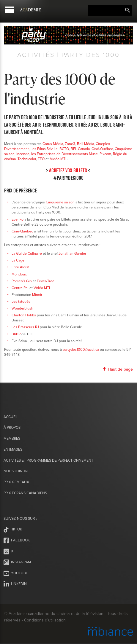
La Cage (18, 260)
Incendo (23, 154)
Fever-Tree (46, 281)
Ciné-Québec (102, 149)
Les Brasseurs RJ (25, 327)
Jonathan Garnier (72, 253)
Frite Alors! (20, 267)
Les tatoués (21, 301)
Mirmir (37, 295)
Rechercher (127, 10)
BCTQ (64, 149)
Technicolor (27, 159)
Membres (12, 438)
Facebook (17, 541)
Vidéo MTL (59, 159)
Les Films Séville (44, 149)
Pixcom (105, 154)
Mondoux (19, 274)
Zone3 (70, 144)
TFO (41, 159)
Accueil (11, 417)
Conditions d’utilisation (45, 620)
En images (13, 449)
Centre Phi (20, 288)
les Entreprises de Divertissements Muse (64, 154)
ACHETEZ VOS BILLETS (68, 170)
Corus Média (53, 144)
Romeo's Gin (22, 281)
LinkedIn (15, 584)
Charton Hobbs (24, 315)
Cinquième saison (60, 202)
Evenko (18, 219)
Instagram (17, 562)
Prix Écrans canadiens (25, 493)
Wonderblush (22, 308)
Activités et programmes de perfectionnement (48, 460)
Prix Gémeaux (16, 482)
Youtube (16, 573)
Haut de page (118, 369)
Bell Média (85, 144)
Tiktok (13, 530)
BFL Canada (80, 149)
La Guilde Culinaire (27, 253)
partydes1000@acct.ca (81, 349)
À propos (12, 427)
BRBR (16, 334)
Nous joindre (16, 471)
